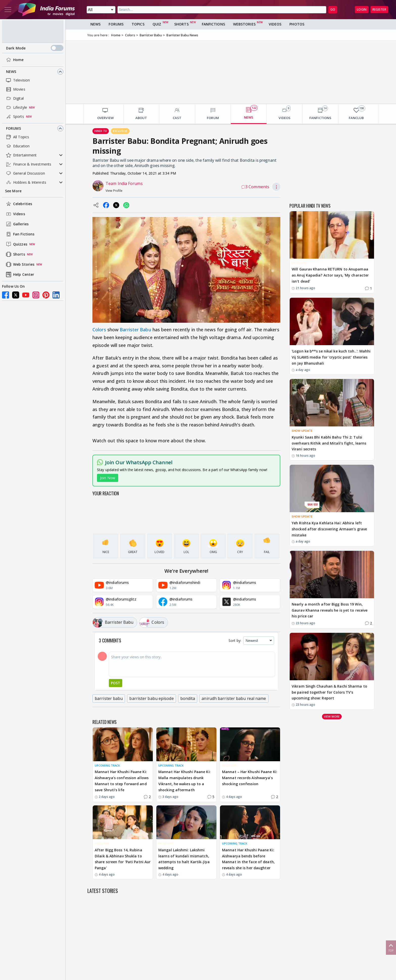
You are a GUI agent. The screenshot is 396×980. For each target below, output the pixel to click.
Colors (99, 330)
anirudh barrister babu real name (234, 698)
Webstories (244, 24)
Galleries (17, 224)
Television (17, 80)
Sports (15, 117)
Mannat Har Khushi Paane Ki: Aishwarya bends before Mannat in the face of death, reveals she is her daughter (248, 859)
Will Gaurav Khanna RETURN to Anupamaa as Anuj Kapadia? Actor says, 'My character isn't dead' (330, 275)
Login (362, 9)
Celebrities (19, 204)
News (11, 72)
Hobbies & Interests (26, 182)
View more (332, 716)
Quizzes (16, 244)
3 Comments (255, 187)
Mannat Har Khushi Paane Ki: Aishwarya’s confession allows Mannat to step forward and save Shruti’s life (122, 781)
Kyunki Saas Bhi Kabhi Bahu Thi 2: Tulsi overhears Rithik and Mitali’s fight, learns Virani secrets (329, 443)
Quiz (157, 24)
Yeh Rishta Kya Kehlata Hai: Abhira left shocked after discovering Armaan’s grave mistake (329, 529)
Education (17, 146)
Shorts (15, 254)
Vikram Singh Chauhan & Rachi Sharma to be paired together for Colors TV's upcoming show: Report (329, 692)
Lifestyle (16, 107)
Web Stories (20, 264)
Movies (15, 89)
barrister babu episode (151, 698)
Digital (14, 98)
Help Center (20, 275)
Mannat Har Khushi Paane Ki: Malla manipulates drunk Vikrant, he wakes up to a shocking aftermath (184, 781)
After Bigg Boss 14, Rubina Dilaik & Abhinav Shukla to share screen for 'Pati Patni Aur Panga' (123, 859)
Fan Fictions (20, 234)
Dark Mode (35, 48)
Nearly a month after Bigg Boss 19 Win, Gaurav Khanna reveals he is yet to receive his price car (330, 610)
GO (333, 9)
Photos (297, 24)
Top (391, 947)
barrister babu (109, 698)
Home (14, 60)
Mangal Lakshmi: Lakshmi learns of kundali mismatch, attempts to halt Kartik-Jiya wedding (184, 859)
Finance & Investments (28, 164)
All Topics (17, 137)
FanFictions (213, 24)
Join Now (108, 478)
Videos (15, 214)
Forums (14, 128)
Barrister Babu (135, 330)
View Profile (114, 191)
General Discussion (25, 173)
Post (116, 683)
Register (379, 9)
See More (13, 191)
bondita (188, 698)
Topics (138, 24)
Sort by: (235, 641)
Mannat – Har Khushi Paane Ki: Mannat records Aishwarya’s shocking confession (250, 778)
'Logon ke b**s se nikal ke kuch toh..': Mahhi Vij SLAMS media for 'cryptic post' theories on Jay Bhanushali (331, 357)
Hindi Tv (101, 131)
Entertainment (21, 155)
